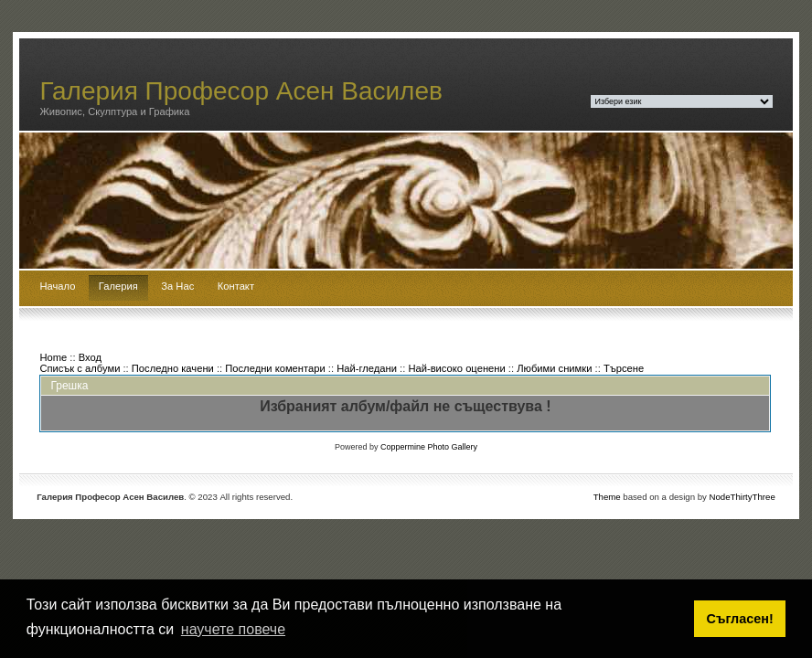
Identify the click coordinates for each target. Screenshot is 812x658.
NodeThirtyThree (743, 497)
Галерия (118, 286)
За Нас (177, 286)
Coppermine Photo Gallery (429, 447)
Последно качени (173, 368)
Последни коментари (275, 368)
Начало (57, 286)
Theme (607, 497)
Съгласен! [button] (740, 619)
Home (53, 357)
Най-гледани (367, 368)
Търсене (624, 368)
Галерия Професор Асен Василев (241, 91)
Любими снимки (554, 368)
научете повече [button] (233, 629)
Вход (90, 357)
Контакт (236, 286)
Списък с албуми (80, 368)
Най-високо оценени (456, 368)
